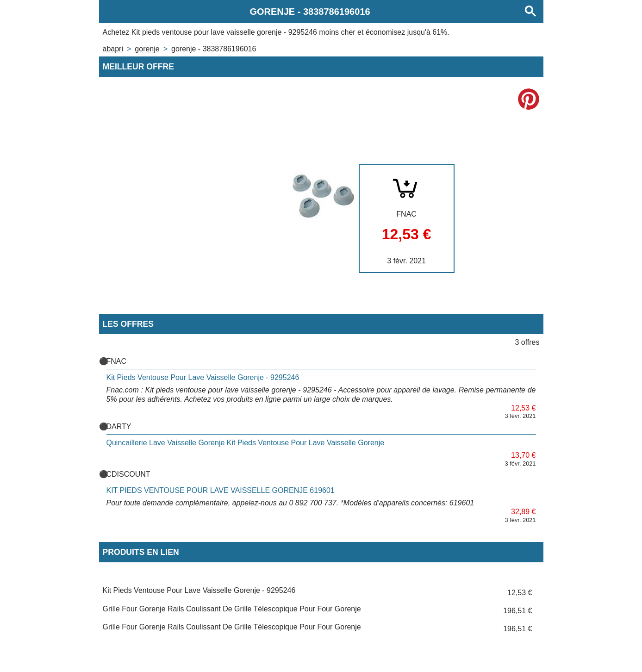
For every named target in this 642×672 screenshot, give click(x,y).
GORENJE (147, 49)
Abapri (113, 49)
